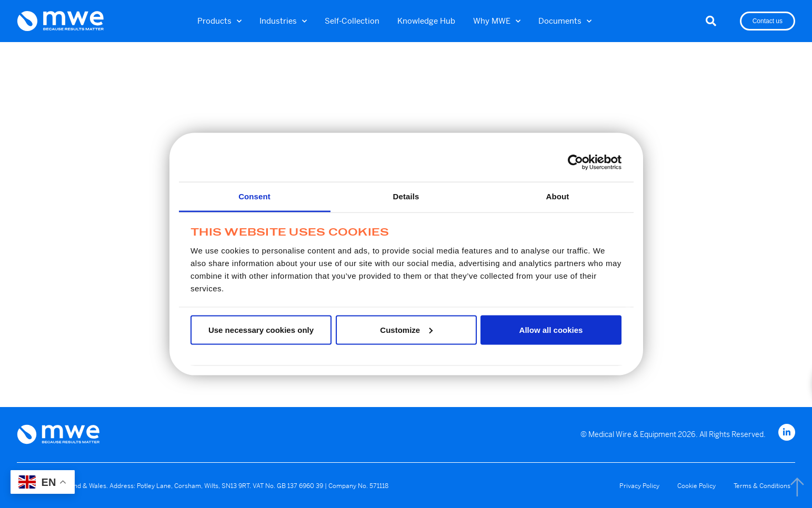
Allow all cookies (551, 329)
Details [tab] (406, 196)
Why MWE (497, 21)
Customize (406, 329)
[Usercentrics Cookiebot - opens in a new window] (575, 162)
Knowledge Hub (426, 21)
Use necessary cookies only (261, 329)
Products (219, 21)
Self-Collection (352, 21)
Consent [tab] (254, 196)
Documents (565, 21)
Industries (283, 21)
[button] (711, 21)
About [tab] (558, 196)
